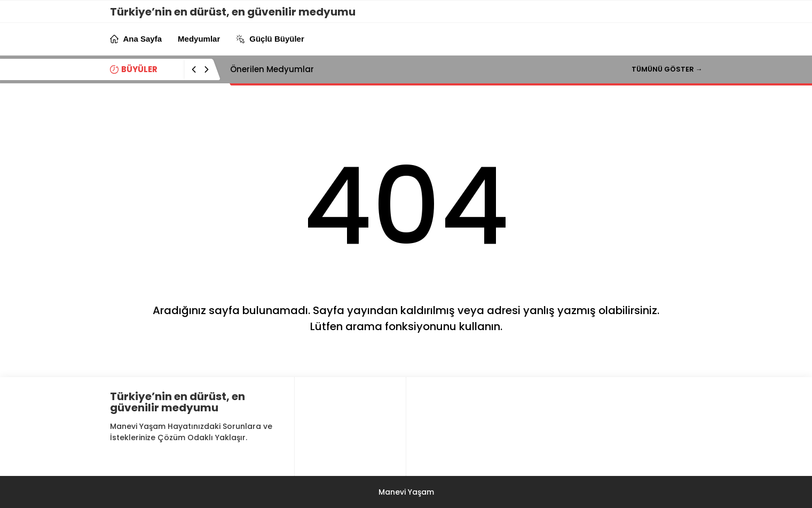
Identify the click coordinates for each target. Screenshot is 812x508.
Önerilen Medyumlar (272, 69)
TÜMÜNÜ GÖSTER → (667, 69)
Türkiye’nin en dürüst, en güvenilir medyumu (233, 12)
